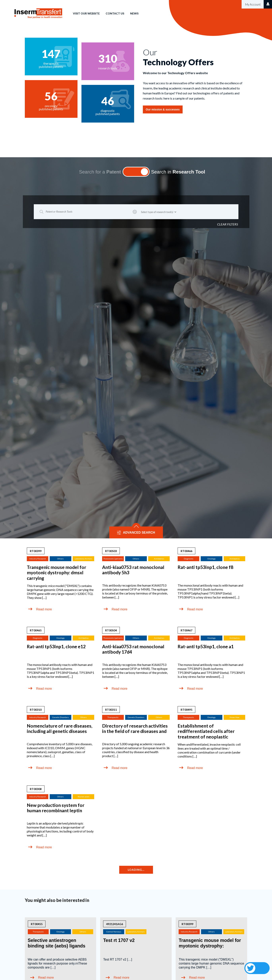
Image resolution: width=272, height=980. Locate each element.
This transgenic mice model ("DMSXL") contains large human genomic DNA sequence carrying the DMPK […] (211, 851)
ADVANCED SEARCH (139, 420)
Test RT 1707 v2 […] (118, 847)
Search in (178, 60)
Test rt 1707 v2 (119, 828)
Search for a (100, 60)
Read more (44, 497)
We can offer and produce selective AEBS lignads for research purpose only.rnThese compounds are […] (58, 851)
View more (136, 898)
